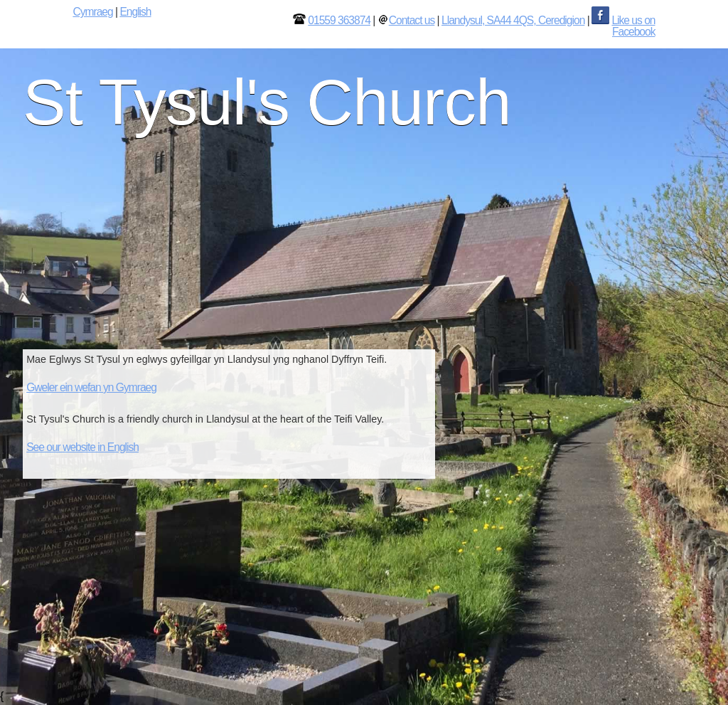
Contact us (412, 20)
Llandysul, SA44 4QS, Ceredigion (513, 20)
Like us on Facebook (633, 26)
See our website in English (82, 447)
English (135, 12)
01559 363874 (339, 20)
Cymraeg (92, 12)
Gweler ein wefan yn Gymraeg (91, 387)
